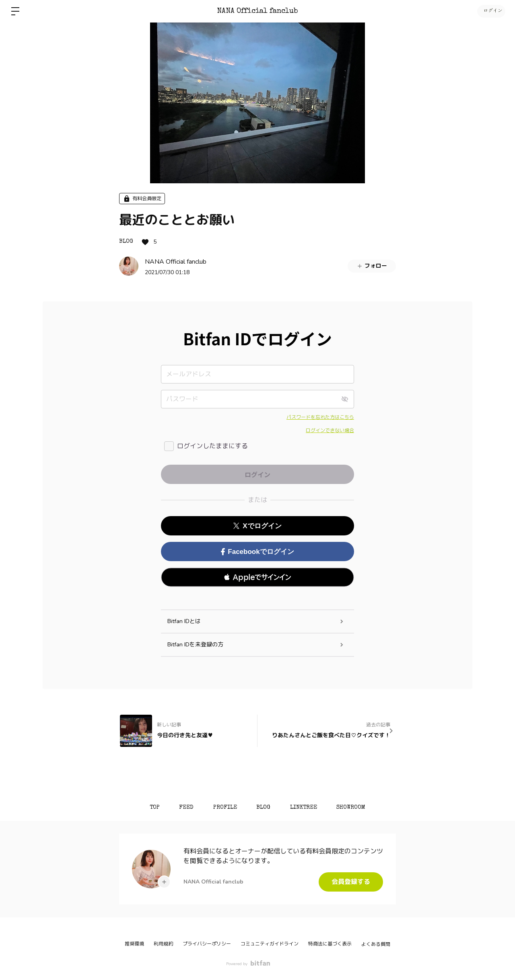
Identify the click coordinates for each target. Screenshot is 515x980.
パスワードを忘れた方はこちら (320, 417)
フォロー (372, 266)
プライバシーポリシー (207, 944)
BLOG (126, 242)
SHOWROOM (352, 808)
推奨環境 (134, 944)
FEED (185, 808)
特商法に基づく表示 (330, 944)
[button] (257, 577)
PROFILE (225, 808)
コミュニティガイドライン (270, 944)
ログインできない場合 (330, 431)
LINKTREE (304, 808)
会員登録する (351, 882)
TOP (153, 808)
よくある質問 (376, 944)
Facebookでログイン (257, 552)
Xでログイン (257, 526)
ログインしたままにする (212, 446)
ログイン (491, 11)
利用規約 (163, 944)
